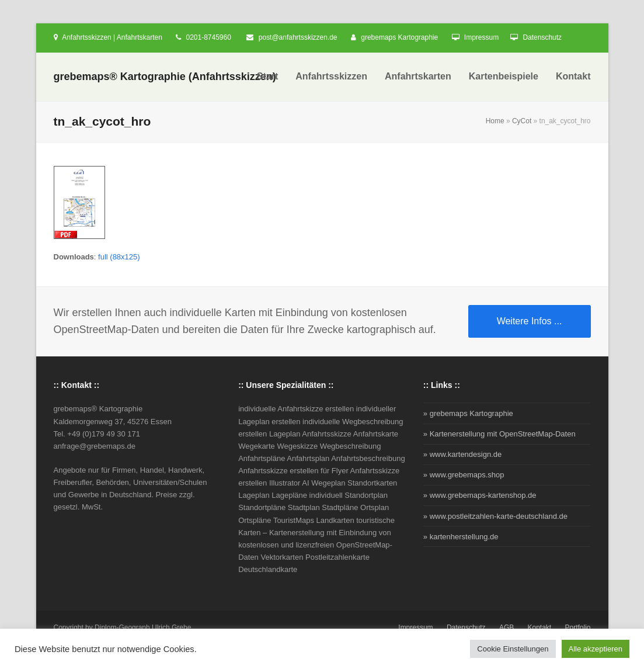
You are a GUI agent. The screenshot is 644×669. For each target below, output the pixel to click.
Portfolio (578, 628)
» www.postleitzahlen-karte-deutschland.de (495, 516)
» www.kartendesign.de (462, 454)
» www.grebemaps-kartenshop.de (480, 495)
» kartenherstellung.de (461, 537)
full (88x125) (119, 257)
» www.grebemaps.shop (464, 475)
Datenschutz (542, 37)
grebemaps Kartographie (399, 37)
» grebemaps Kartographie (468, 413)
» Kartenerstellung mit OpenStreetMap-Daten (499, 434)
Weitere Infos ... (530, 321)
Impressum (481, 37)
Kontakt (540, 628)
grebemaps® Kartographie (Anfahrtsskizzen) (165, 77)
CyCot (522, 121)
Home (495, 121)
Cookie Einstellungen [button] (513, 649)
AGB (507, 628)
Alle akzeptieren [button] (596, 649)
